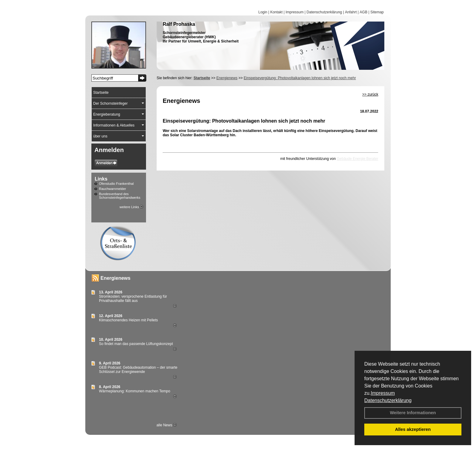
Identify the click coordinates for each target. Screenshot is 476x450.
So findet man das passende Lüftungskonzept (136, 344)
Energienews (116, 278)
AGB (364, 12)
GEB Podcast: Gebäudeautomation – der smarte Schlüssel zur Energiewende (138, 370)
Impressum (383, 393)
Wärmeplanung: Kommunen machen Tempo (135, 391)
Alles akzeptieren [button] (413, 429)
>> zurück (370, 94)
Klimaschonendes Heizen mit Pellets (128, 320)
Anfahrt (351, 12)
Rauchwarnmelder (112, 189)
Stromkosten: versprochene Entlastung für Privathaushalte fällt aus (133, 299)
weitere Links (131, 207)
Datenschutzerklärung (388, 400)
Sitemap (377, 12)
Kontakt (276, 12)
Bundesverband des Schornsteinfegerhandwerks (120, 196)
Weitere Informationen (413, 413)
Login (263, 12)
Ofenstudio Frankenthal (116, 184)
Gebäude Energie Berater (357, 159)
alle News (166, 425)
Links (101, 179)
